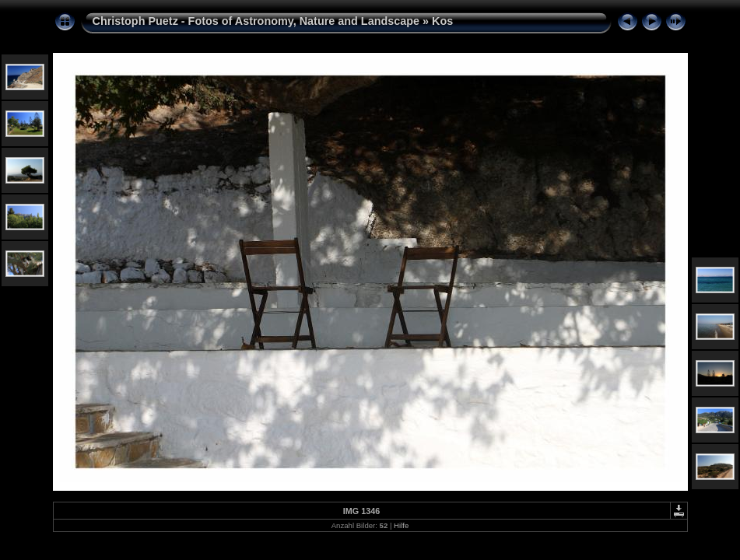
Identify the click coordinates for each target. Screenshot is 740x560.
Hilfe (401, 525)
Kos (442, 21)
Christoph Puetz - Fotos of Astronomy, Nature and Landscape (256, 21)
